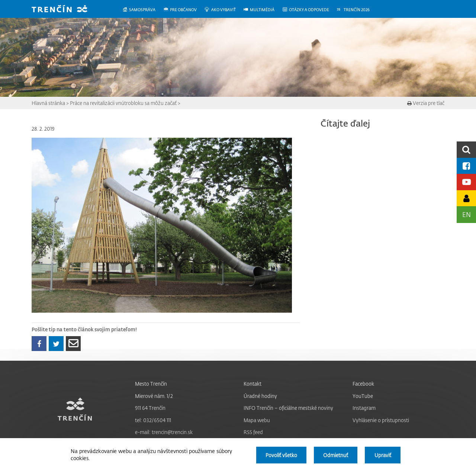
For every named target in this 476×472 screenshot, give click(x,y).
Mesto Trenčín (151, 384)
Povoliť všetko (281, 455)
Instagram (364, 408)
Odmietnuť (336, 455)
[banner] (65, 9)
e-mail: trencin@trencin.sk (164, 432)
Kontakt (253, 384)
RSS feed (253, 432)
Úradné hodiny (260, 396)
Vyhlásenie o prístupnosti (381, 420)
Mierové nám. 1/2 (154, 396)
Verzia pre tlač (426, 103)
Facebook (363, 384)
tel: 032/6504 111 (153, 420)
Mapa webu (257, 420)
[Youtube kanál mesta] (466, 182)
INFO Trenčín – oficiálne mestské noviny (288, 408)
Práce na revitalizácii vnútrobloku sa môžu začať (123, 103)
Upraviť (383, 455)
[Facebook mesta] (466, 166)
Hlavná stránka (48, 103)
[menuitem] (143, 10)
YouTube (363, 396)
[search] (466, 149)
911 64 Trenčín (150, 408)
